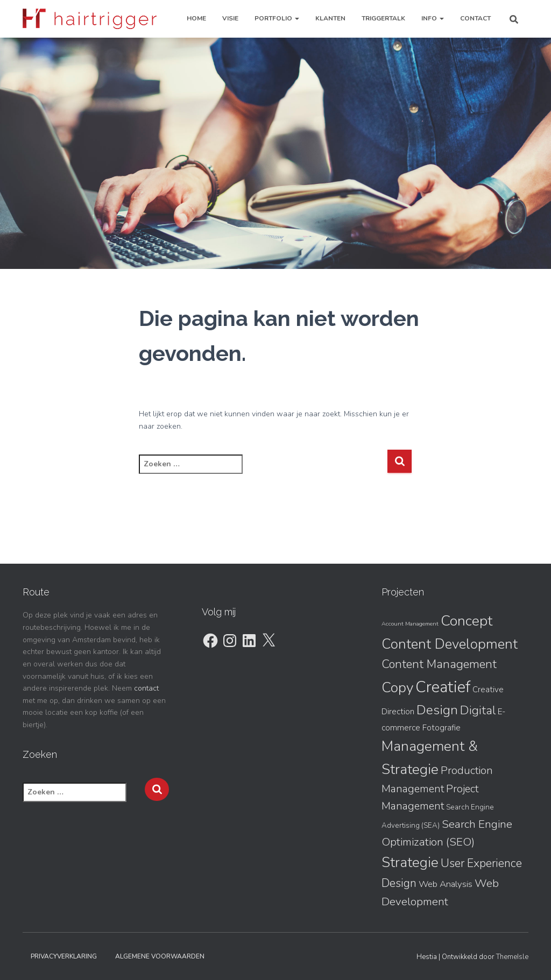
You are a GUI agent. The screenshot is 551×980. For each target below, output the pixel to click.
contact (146, 688)
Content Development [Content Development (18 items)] (450, 644)
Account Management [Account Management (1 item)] (410, 624)
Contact (475, 18)
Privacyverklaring (64, 956)
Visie (230, 18)
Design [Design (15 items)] (437, 710)
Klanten (330, 18)
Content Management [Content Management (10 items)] (439, 664)
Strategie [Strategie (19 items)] (410, 862)
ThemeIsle (512, 957)
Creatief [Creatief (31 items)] (443, 687)
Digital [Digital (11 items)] (478, 710)
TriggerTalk (383, 18)
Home (196, 18)
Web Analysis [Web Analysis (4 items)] (446, 884)
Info (433, 18)
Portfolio (277, 18)
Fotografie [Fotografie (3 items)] (441, 728)
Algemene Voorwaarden (160, 956)
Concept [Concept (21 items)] (467, 621)
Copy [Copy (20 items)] (397, 687)
